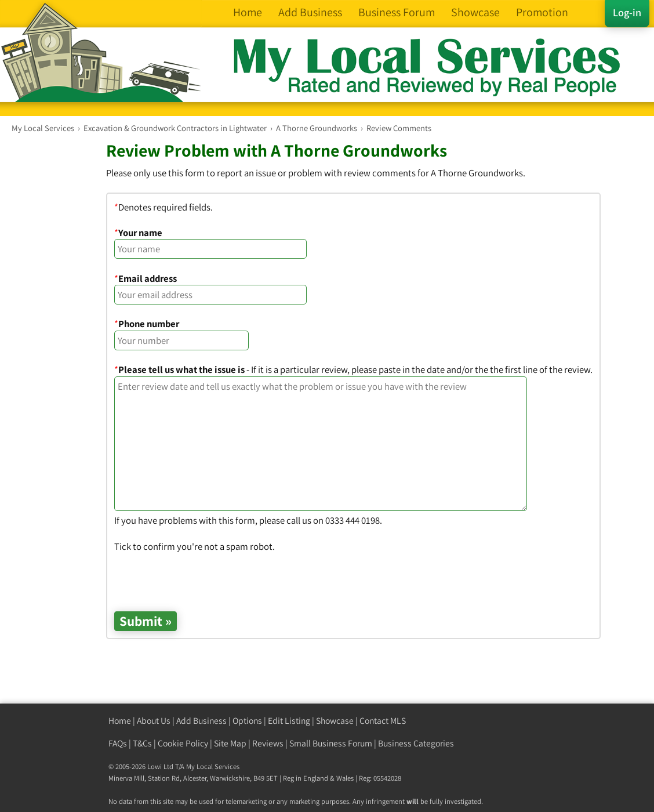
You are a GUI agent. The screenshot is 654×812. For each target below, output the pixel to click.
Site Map (230, 743)
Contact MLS (383, 721)
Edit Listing (289, 721)
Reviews (268, 743)
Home (120, 721)
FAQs (118, 743)
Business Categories (416, 743)
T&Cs (142, 743)
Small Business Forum (331, 743)
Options (247, 721)
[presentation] (202, 576)
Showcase (335, 721)
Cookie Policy (183, 743)
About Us (154, 721)
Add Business (201, 721)
